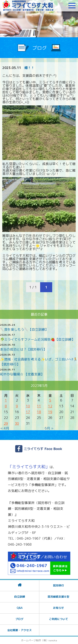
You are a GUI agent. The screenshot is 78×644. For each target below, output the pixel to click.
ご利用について (59, 619)
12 (50, 406)
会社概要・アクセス (19, 630)
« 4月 (5, 428)
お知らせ (58, 608)
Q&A (20, 608)
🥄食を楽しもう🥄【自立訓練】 (24, 329)
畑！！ (29, 68)
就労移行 (58, 585)
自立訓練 (20, 597)
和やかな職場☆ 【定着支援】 (22, 374)
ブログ (19, 619)
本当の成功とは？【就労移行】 (23, 349)
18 (39, 412)
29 (6, 423)
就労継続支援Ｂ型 (58, 597)
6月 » (49, 428)
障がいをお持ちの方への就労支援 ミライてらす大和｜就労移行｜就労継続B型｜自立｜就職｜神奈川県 (28, 6)
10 (28, 406)
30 (17, 423)
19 (50, 412)
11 (39, 406)
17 (28, 412)
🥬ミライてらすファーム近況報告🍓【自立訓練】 (37, 339)
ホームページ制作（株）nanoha (39, 640)
